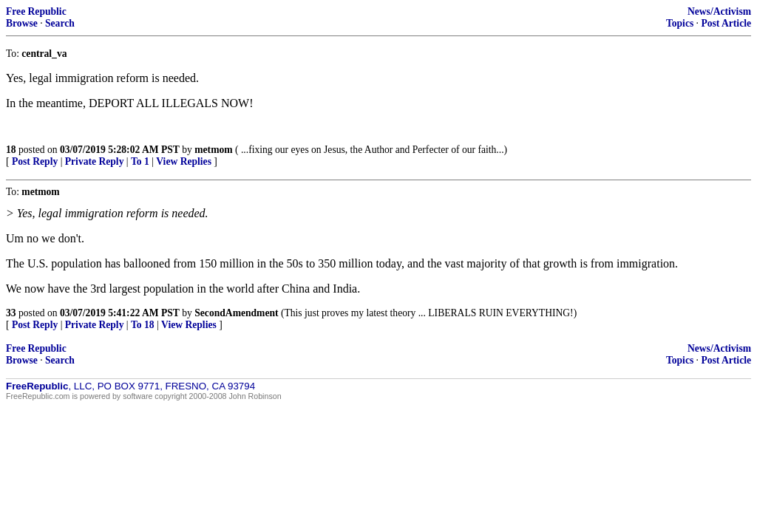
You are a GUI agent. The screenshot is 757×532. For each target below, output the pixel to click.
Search (60, 23)
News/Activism (719, 11)
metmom (213, 150)
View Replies (184, 161)
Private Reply (95, 161)
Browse (22, 23)
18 (11, 150)
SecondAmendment (236, 313)
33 (11, 313)
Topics (680, 23)
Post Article (726, 23)
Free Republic (36, 11)
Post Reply (35, 161)
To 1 (140, 161)
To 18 (143, 325)
